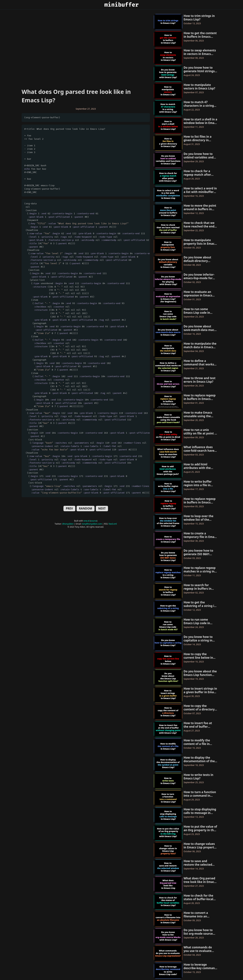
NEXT (102, 508)
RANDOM (86, 508)
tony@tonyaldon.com (92, 524)
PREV (69, 508)
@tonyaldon (68, 524)
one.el (86, 521)
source (94, 521)
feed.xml (113, 524)
